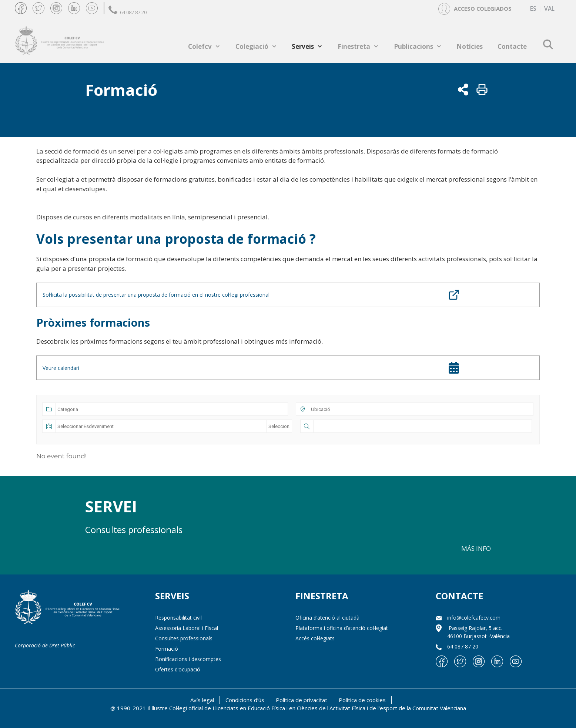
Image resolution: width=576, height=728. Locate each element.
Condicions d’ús (245, 700)
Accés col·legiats (315, 638)
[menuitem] (533, 9)
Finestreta (362, 46)
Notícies (470, 46)
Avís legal (202, 700)
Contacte (512, 46)
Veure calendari (61, 368)
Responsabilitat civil (178, 618)
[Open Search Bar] (548, 44)
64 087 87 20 (128, 12)
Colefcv (208, 46)
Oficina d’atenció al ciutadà (327, 618)
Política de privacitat (302, 700)
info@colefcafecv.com (474, 618)
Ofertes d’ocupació (178, 669)
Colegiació (260, 46)
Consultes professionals (184, 638)
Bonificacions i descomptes (188, 659)
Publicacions (422, 46)
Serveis (311, 46)
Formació (167, 649)
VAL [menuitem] (549, 9)
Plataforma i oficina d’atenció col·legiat (342, 628)
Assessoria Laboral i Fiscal (187, 628)
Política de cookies (362, 700)
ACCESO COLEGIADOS (483, 9)
